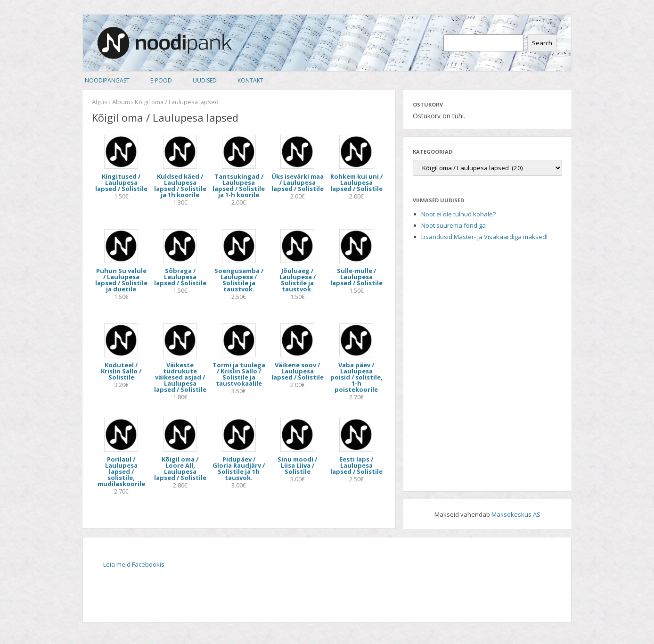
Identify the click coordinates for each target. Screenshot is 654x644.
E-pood (161, 80)
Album (121, 102)
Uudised (205, 80)
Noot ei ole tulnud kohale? (458, 214)
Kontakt (250, 80)
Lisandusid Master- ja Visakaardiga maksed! (484, 237)
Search (542, 43)
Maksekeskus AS (516, 514)
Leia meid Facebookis (134, 564)
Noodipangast (107, 80)
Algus (100, 102)
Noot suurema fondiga (454, 225)
